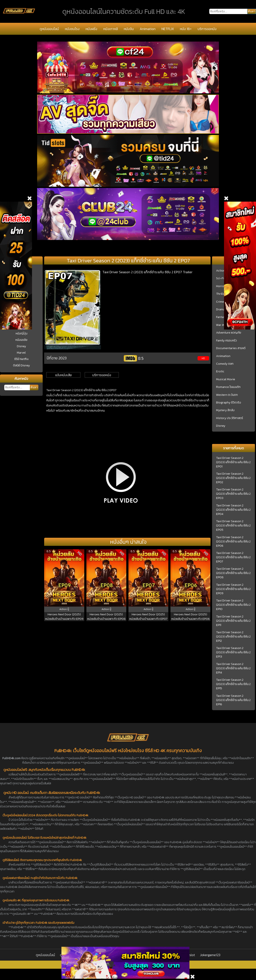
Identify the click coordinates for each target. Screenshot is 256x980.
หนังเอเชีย (21, 340)
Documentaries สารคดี (231, 348)
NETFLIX (168, 29)
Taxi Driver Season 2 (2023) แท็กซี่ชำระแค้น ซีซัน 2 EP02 (233, 478)
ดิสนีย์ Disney (21, 365)
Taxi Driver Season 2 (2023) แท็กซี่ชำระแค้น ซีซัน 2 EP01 (233, 462)
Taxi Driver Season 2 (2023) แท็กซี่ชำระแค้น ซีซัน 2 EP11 (233, 621)
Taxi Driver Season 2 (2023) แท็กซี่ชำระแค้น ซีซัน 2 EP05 (233, 526)
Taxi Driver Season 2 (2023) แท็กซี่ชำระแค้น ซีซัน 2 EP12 (233, 637)
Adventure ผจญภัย (229, 333)
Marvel (21, 353)
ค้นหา (34, 387)
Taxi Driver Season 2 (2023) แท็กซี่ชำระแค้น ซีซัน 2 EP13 (233, 652)
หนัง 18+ (186, 29)
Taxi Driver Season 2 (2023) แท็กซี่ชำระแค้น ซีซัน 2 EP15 (233, 684)
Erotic (220, 371)
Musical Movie (226, 379)
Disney (21, 346)
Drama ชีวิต (223, 309)
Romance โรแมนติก (228, 387)
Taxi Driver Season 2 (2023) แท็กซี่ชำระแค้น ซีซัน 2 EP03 (233, 494)
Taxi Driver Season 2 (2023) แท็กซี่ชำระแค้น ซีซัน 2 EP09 (233, 589)
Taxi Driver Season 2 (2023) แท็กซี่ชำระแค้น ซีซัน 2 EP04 (233, 510)
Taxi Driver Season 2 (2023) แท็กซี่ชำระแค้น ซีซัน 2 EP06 (233, 542)
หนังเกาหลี (111, 29)
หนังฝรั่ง (91, 29)
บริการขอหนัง (207, 29)
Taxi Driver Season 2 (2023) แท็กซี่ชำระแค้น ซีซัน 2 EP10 (233, 605)
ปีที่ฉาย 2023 (57, 358)
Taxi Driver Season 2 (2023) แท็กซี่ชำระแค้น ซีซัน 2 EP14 (233, 668)
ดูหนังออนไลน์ (49, 29)
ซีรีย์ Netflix (21, 359)
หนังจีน (129, 29)
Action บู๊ (222, 271)
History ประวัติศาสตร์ (230, 418)
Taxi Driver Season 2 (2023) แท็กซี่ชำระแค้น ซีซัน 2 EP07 (233, 557)
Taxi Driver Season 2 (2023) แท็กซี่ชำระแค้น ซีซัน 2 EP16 (233, 700)
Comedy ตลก (225, 364)
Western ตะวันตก (227, 395)
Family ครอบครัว (226, 341)
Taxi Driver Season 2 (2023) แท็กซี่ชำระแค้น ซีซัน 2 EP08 (233, 573)
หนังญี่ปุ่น (21, 333)
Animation (148, 29)
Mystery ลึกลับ (225, 410)
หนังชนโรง (72, 29)
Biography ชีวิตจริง (229, 403)
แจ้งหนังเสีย (63, 375)
